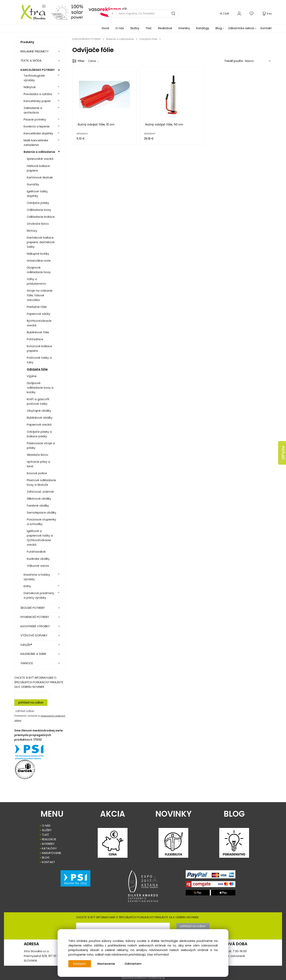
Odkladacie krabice (41, 217)
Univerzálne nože (39, 261)
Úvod (105, 28)
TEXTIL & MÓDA (31, 61)
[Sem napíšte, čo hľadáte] (147, 13)
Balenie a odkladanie (39, 152)
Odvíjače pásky (38, 203)
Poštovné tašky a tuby (39, 360)
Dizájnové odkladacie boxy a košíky (40, 388)
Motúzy (32, 231)
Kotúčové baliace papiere (39, 348)
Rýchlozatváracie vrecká (39, 323)
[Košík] (267, 14)
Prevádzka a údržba (38, 94)
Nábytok (30, 87)
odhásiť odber (25, 711)
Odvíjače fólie (37, 369)
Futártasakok (36, 552)
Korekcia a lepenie (37, 126)
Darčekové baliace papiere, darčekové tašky (41, 242)
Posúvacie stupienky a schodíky (41, 522)
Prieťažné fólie (37, 307)
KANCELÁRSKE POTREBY (38, 70)
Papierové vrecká (39, 425)
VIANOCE (27, 663)
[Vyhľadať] (112, 13)
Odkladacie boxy (39, 210)
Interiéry (184, 28)
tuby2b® (26, 645)
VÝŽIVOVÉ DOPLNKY (34, 635)
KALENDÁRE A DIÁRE (33, 654)
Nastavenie (106, 964)
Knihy (27, 586)
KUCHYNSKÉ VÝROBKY (35, 626)
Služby (135, 28)
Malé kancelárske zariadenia (36, 143)
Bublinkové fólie (38, 332)
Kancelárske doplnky (38, 133)
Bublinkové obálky (40, 418)
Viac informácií (158, 955)
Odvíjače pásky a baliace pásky (39, 434)
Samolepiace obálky (42, 513)
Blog (219, 28)
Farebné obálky (38, 506)
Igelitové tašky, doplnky (37, 194)
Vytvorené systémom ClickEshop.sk (143, 978)
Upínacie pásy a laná (38, 464)
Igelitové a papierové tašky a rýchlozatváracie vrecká (40, 538)
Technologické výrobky (34, 78)
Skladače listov (38, 455)
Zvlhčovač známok (40, 492)
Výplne (32, 376)
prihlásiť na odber (31, 702)
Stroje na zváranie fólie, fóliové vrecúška (40, 295)
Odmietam (133, 964)
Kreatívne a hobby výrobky (37, 577)
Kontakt (266, 28)
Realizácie (165, 28)
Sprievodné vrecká (40, 159)
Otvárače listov (38, 224)
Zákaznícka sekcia (241, 28)
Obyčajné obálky (39, 411)
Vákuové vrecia (38, 566)
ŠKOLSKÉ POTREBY (33, 608)
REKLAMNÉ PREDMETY (35, 51)
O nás (120, 28)
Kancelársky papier (37, 101)
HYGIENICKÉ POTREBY (35, 617)
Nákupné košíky (38, 254)
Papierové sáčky (39, 314)
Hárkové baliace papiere (38, 168)
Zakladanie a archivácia (33, 110)
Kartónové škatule (40, 177)
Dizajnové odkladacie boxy (39, 270)
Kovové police (37, 473)
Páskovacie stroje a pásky (41, 446)
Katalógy (203, 28)
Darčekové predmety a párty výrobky (39, 595)
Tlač (149, 28)
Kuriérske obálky (38, 559)
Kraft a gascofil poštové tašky (38, 401)
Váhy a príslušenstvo (36, 281)
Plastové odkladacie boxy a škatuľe (41, 482)
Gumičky (33, 184)
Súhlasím (80, 964)
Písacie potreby (35, 119)
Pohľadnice (35, 339)
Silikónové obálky (39, 499)
